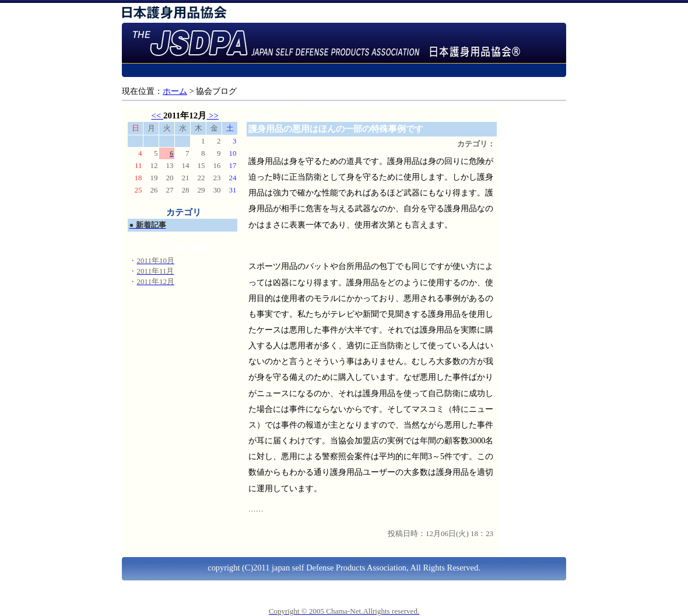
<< (157, 116)
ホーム (175, 91)
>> (213, 116)
